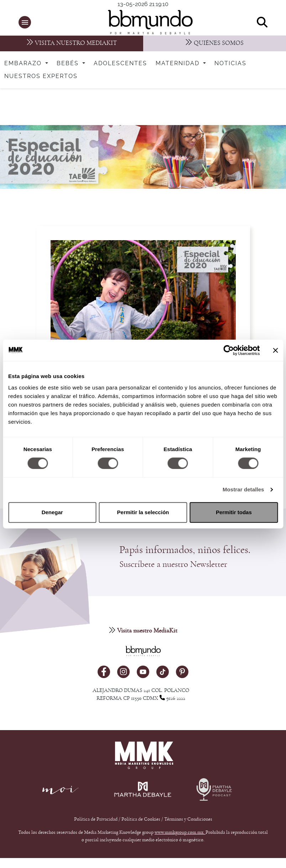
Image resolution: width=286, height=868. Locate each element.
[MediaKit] (72, 43)
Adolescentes (120, 63)
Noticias (230, 63)
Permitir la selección (143, 512)
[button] (25, 22)
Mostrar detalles (243, 489)
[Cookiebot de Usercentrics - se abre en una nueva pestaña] (228, 350)
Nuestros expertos (41, 76)
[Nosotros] (215, 43)
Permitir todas (234, 512)
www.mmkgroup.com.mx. (180, 835)
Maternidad (179, 63)
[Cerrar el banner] (275, 350)
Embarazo (24, 63)
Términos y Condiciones (188, 821)
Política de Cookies (141, 821)
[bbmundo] (147, 22)
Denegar (52, 512)
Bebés (69, 63)
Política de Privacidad (96, 821)
